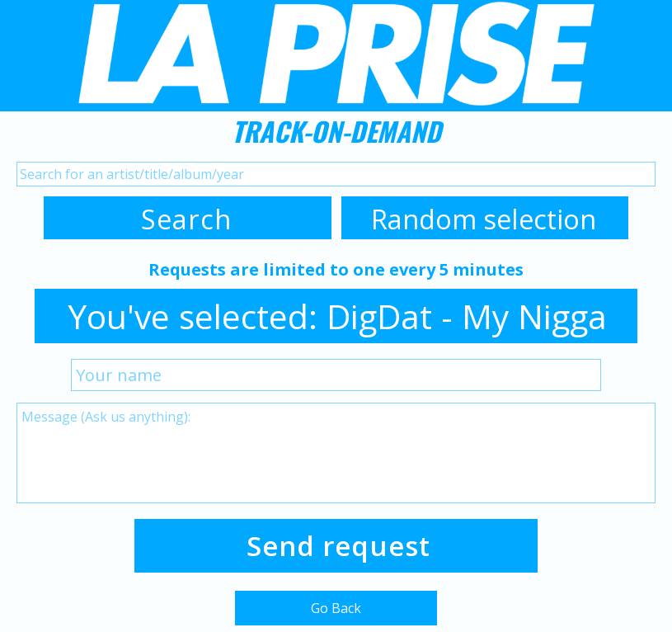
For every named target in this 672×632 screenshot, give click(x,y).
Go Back (336, 608)
